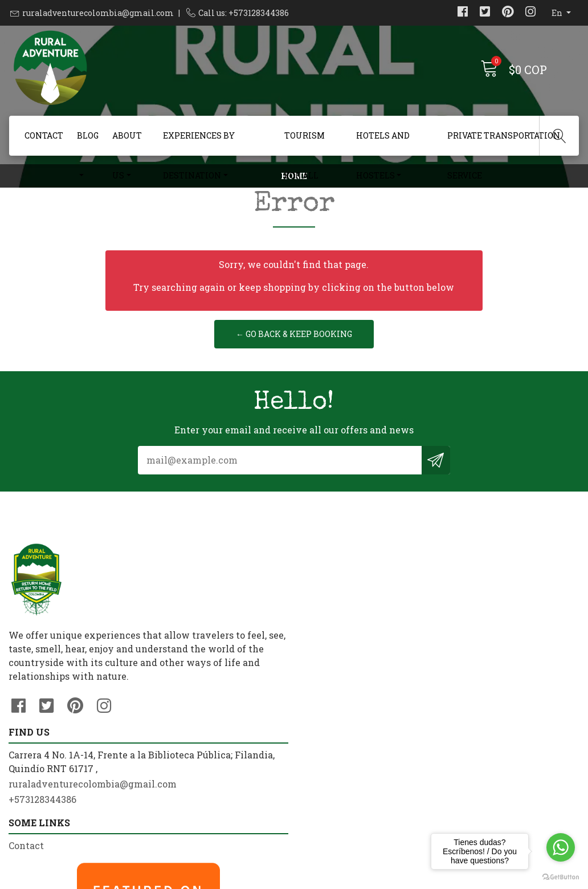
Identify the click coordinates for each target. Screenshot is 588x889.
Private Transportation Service (504, 143)
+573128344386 (189, 742)
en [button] (558, 13)
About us (127, 143)
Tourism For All (305, 143)
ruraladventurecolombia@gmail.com (98, 13)
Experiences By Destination (199, 143)
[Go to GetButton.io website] (561, 877)
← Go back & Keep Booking (294, 399)
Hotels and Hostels (383, 143)
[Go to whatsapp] (561, 847)
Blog (88, 135)
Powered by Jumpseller (384, 877)
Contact (44, 135)
